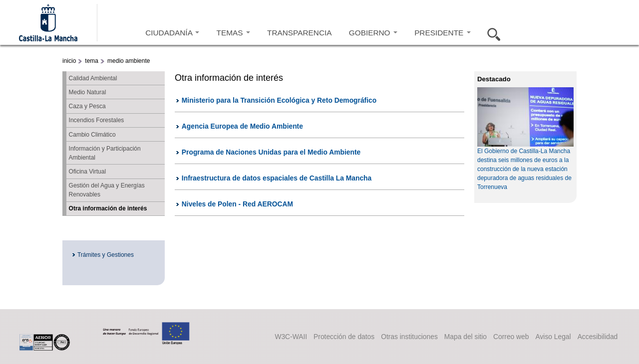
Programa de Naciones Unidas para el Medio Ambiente (271, 152)
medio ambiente (129, 61)
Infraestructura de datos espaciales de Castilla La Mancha (277, 178)
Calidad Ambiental (93, 78)
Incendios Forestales (97, 120)
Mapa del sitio (466, 337)
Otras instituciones (409, 337)
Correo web (511, 337)
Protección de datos (344, 337)
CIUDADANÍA (172, 33)
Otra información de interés (108, 208)
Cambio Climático (92, 135)
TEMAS (233, 33)
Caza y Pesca (87, 106)
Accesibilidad (598, 337)
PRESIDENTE (442, 33)
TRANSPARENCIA (299, 33)
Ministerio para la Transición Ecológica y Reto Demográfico (279, 100)
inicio (69, 61)
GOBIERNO (373, 33)
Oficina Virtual (87, 172)
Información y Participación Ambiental (105, 153)
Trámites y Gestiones (106, 255)
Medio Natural (88, 92)
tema (92, 61)
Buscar (491, 33)
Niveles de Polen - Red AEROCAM (237, 204)
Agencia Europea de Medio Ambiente (242, 126)
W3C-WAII (291, 337)
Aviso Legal (553, 337)
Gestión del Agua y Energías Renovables (107, 190)
